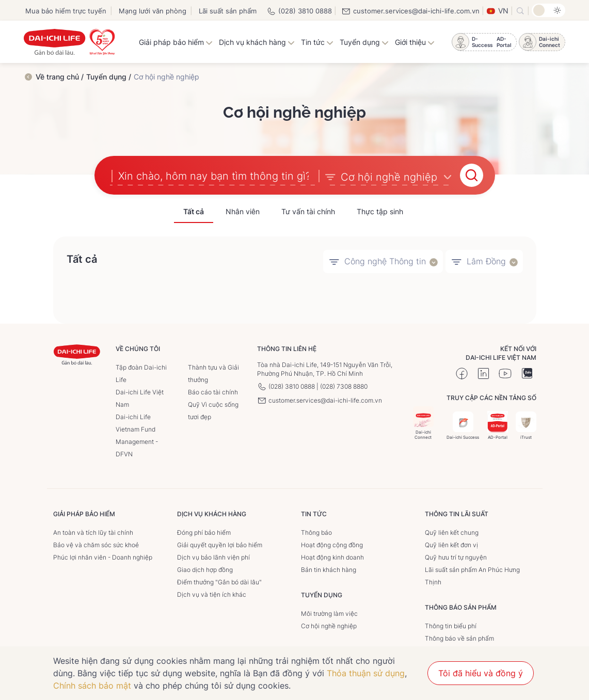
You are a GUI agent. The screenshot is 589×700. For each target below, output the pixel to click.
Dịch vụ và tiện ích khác (212, 594)
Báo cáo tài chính (213, 392)
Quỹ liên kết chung (452, 532)
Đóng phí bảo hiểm (204, 532)
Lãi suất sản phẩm (228, 11)
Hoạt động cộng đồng (332, 544)
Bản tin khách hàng (329, 569)
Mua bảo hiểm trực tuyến (66, 11)
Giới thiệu (415, 42)
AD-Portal (498, 425)
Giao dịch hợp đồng (205, 569)
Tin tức (317, 42)
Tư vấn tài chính (308, 211)
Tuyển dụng (364, 42)
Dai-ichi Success (463, 425)
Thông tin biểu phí (451, 625)
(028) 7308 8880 (344, 386)
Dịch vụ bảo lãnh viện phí (213, 557)
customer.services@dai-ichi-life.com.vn (410, 11)
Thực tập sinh (380, 211)
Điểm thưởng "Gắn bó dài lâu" (219, 582)
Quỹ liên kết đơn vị (451, 544)
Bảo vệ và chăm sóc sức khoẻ (96, 544)
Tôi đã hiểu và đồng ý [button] (481, 673)
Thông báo (316, 532)
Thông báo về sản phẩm (459, 638)
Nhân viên (243, 211)
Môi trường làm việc (329, 613)
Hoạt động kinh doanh (332, 557)
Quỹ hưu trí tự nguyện (456, 557)
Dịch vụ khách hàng (257, 42)
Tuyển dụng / (109, 77)
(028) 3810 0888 (299, 11)
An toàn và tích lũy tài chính (93, 532)
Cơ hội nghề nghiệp (329, 625)
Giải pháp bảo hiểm (176, 42)
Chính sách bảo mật (92, 686)
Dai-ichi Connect (423, 423)
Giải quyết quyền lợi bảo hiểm (220, 544)
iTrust (526, 425)
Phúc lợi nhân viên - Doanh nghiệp (103, 557)
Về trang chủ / (60, 77)
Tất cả (194, 211)
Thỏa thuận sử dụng (366, 673)
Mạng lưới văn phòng (153, 11)
